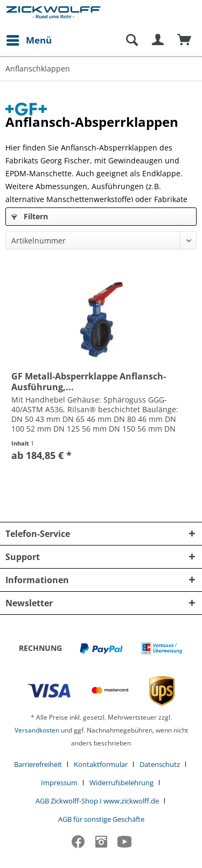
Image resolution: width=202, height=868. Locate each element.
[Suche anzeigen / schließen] (131, 40)
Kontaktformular (101, 764)
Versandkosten (37, 730)
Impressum (59, 783)
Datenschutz (160, 764)
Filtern (30, 216)
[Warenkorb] (185, 40)
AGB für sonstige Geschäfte (101, 819)
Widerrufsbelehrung (121, 783)
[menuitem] (29, 40)
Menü (29, 39)
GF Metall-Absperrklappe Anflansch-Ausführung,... (89, 382)
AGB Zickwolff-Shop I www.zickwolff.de (97, 801)
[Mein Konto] (158, 40)
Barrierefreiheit (38, 764)
